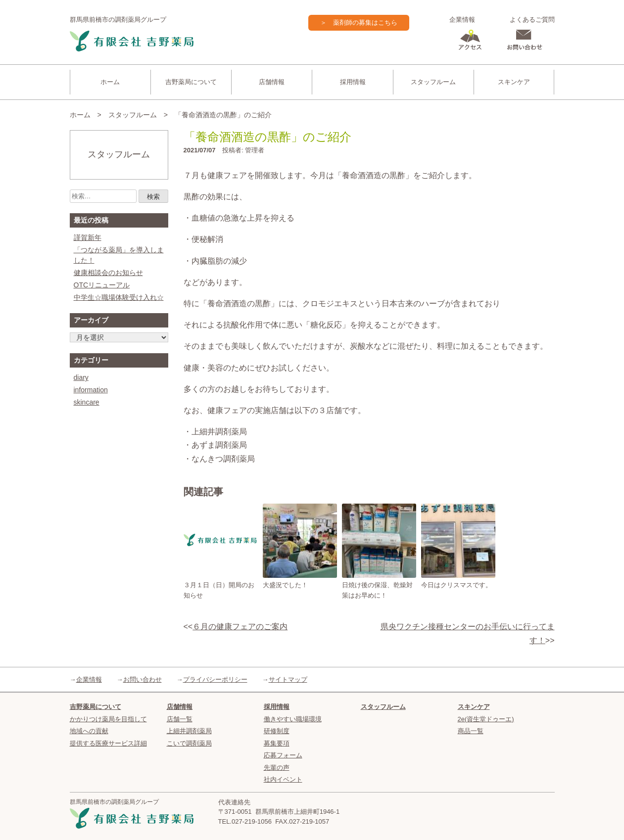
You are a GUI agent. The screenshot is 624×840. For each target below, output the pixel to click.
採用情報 (353, 82)
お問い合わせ (143, 679)
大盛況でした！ (285, 585)
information (91, 390)
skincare (87, 402)
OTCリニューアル (102, 285)
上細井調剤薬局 (189, 731)
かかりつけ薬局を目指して (108, 719)
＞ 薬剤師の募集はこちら (359, 23)
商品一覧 (471, 731)
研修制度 (277, 731)
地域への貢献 (89, 731)
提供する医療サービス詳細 (108, 743)
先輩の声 (277, 768)
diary (81, 377)
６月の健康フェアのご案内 (240, 627)
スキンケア (514, 82)
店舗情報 (272, 82)
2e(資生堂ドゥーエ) (486, 719)
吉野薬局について (191, 82)
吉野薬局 (132, 42)
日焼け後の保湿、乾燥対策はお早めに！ (377, 590)
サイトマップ (288, 679)
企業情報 (462, 20)
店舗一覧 (180, 719)
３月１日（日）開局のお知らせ (219, 590)
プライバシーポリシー (215, 679)
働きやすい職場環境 (293, 719)
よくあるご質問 (532, 20)
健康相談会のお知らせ (108, 273)
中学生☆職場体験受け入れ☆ (119, 297)
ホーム (110, 82)
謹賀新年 (88, 237)
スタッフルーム (433, 82)
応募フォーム (283, 755)
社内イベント (283, 779)
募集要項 (277, 743)
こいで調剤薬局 (189, 743)
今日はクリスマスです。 (456, 585)
